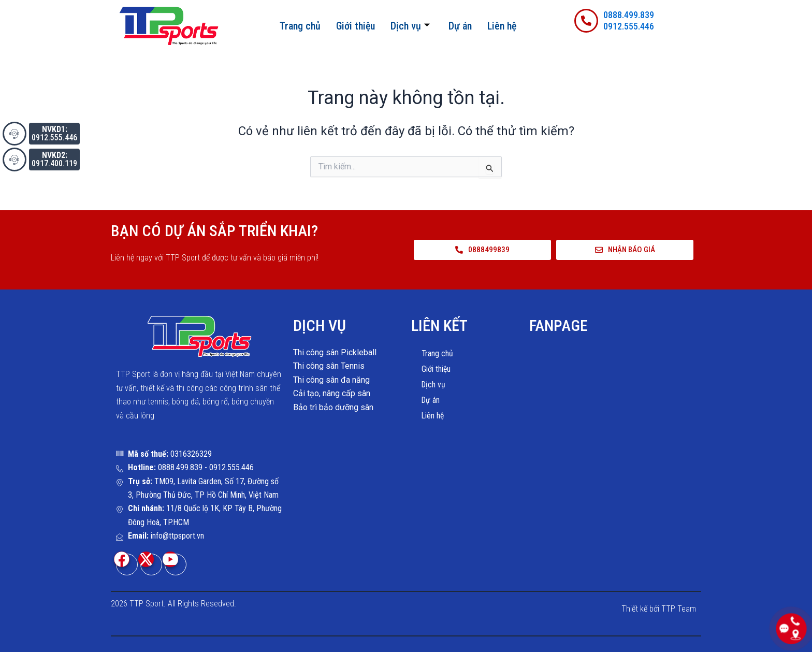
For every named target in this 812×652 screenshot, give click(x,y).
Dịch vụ (410, 26)
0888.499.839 (629, 15)
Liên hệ (502, 26)
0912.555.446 (629, 26)
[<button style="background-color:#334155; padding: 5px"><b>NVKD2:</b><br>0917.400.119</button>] (15, 160)
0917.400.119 (54, 159)
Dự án (460, 26)
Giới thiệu (356, 26)
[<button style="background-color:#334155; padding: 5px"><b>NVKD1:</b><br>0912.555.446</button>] (15, 134)
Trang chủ (300, 26)
